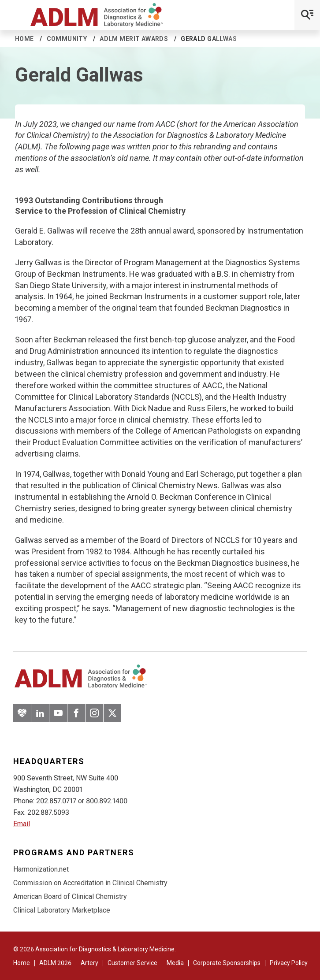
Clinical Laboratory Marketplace (62, 910)
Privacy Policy (289, 963)
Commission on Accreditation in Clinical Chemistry (90, 883)
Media (175, 963)
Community (67, 39)
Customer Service (132, 963)
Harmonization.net (41, 869)
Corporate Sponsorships (227, 963)
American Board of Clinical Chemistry (70, 896)
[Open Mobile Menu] (307, 15)
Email (22, 824)
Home (24, 39)
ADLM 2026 (55, 963)
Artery (89, 963)
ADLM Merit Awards (134, 39)
